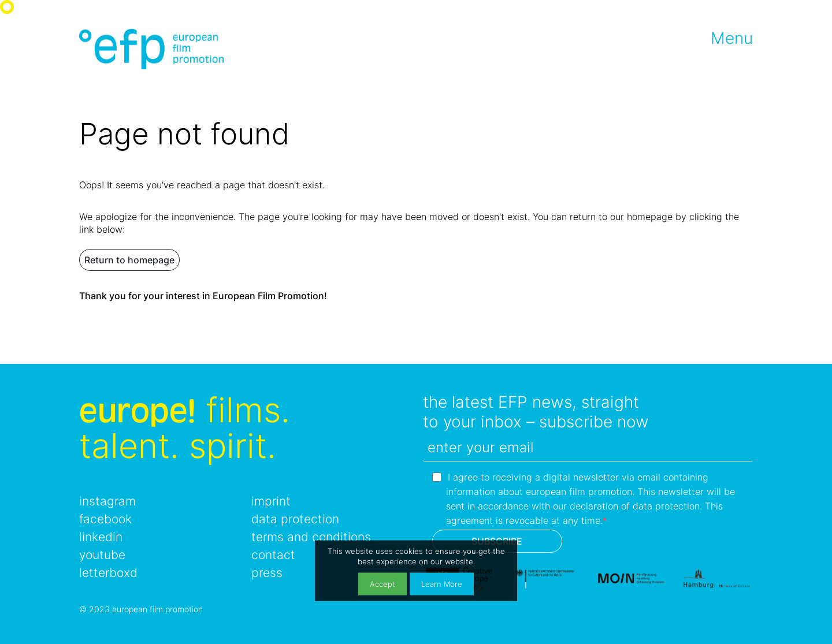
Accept (382, 584)
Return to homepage (129, 260)
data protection (295, 519)
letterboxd (108, 573)
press (267, 573)
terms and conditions (311, 537)
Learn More (442, 584)
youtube (102, 555)
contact (273, 555)
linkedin (101, 537)
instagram (107, 501)
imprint (271, 501)
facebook (105, 519)
